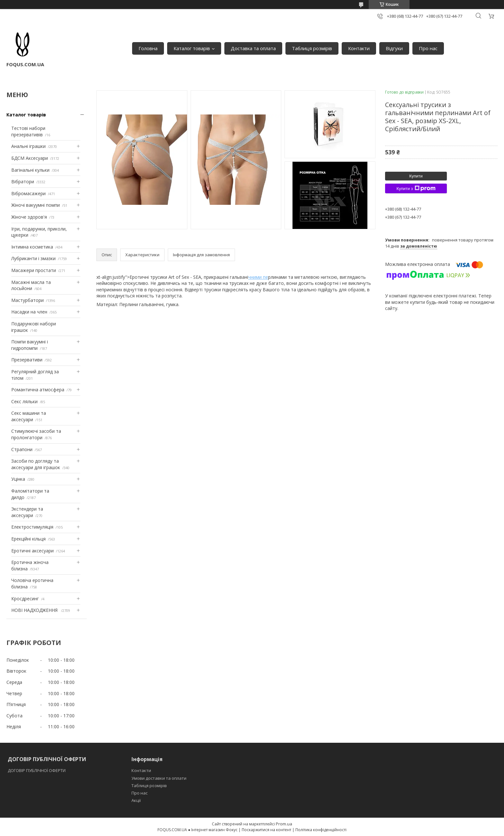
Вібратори (23, 182)
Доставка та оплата (253, 48)
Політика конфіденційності (321, 830)
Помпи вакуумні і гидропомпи (30, 345)
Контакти (359, 48)
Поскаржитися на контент (266, 830)
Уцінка (18, 479)
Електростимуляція (32, 527)
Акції (136, 800)
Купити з (416, 188)
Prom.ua (284, 824)
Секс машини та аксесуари (29, 416)
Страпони (22, 449)
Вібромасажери (28, 193)
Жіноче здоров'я (29, 217)
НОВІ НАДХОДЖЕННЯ (35, 610)
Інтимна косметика (32, 247)
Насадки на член (29, 312)
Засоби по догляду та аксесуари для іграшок (36, 464)
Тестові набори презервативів (28, 131)
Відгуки (394, 48)
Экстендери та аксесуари (27, 512)
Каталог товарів (192, 48)
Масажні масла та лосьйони (31, 285)
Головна (148, 48)
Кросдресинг (25, 599)
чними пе (258, 277)
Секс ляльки (24, 401)
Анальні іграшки (28, 146)
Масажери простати (34, 270)
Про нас (428, 48)
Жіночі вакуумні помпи (36, 205)
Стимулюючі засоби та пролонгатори (36, 434)
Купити (416, 176)
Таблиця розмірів (312, 48)
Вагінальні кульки (30, 170)
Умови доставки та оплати (159, 778)
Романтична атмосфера (38, 390)
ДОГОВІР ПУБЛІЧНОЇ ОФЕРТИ (37, 770)
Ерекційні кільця (28, 539)
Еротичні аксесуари (32, 551)
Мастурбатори (27, 300)
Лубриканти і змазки (33, 258)
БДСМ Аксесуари (30, 158)
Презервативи (27, 360)
